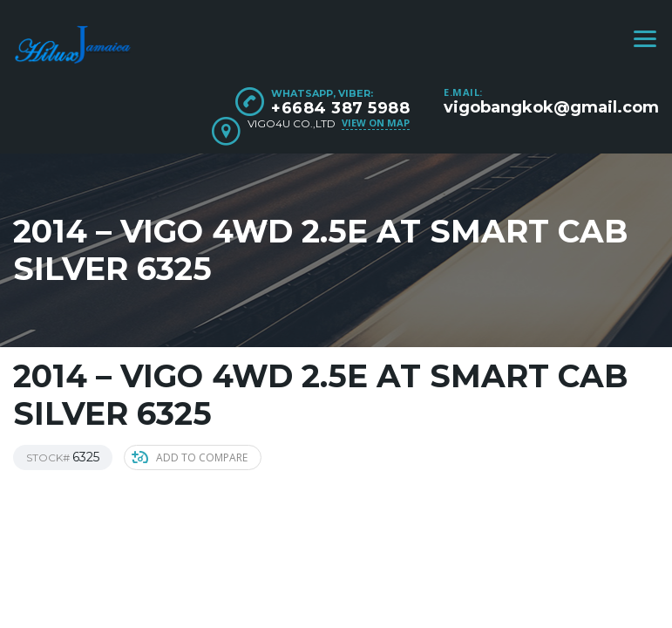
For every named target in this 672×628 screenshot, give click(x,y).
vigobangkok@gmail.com (551, 107)
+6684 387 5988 (340, 108)
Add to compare (190, 457)
